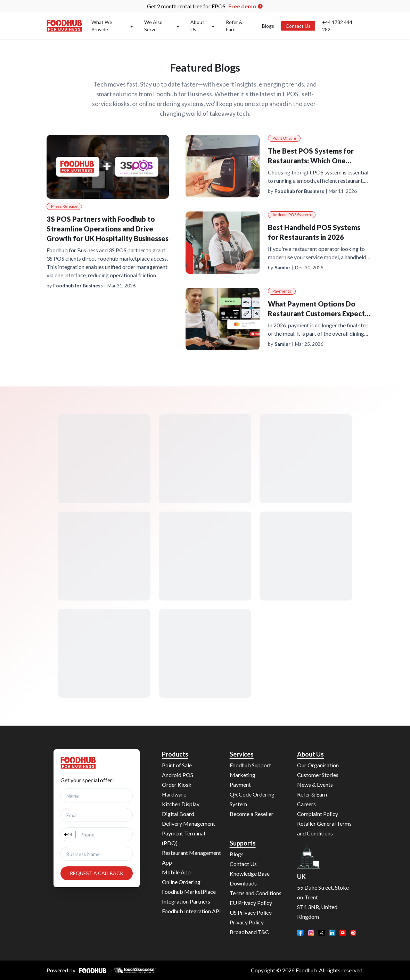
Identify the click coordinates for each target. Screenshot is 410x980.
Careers (306, 804)
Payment (240, 785)
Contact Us (298, 26)
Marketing (243, 775)
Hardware (174, 794)
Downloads (243, 883)
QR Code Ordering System (252, 799)
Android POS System (292, 215)
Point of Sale (284, 138)
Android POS (178, 775)
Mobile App (176, 872)
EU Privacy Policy (251, 903)
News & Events (315, 785)
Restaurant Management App (191, 857)
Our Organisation (318, 765)
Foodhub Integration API (191, 911)
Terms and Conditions (256, 893)
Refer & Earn (234, 26)
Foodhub (306, 970)
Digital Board (178, 814)
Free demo (246, 6)
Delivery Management (188, 823)
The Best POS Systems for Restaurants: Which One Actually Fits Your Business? (312, 161)
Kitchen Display (181, 804)
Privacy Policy (247, 922)
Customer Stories (318, 775)
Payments (282, 291)
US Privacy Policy (251, 912)
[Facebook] (300, 933)
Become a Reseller (252, 814)
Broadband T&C (249, 932)
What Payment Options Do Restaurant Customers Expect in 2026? (316, 313)
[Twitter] (321, 933)
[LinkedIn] (332, 933)
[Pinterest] (353, 933)
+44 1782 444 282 (337, 26)
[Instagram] (311, 933)
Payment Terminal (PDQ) (183, 838)
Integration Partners (186, 901)
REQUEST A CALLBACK (97, 873)
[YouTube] (343, 933)
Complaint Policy (318, 814)
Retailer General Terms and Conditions (324, 828)
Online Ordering (181, 882)
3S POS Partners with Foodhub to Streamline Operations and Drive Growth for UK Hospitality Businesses (108, 229)
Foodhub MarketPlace (189, 892)
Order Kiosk (177, 785)
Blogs (268, 26)
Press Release (64, 206)
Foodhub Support (250, 765)
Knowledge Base (250, 873)
